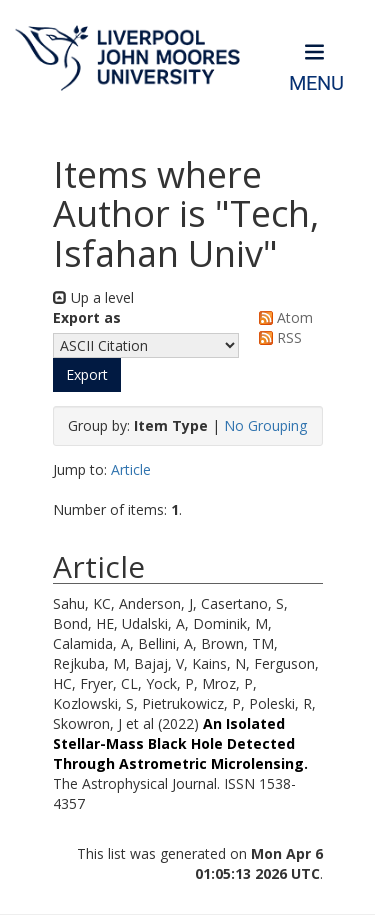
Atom (282, 317)
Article (131, 469)
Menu (316, 83)
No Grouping (265, 425)
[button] (87, 375)
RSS (277, 337)
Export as (87, 317)
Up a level (93, 297)
